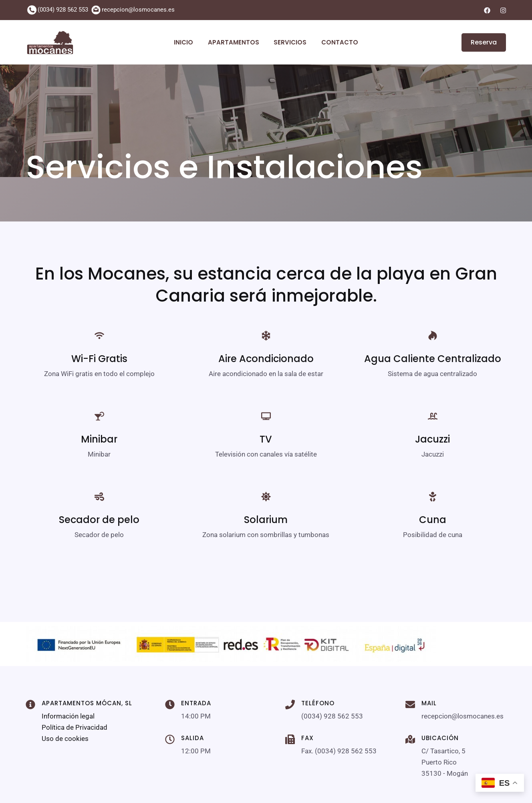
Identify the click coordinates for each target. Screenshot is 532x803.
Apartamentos (235, 42)
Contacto (336, 42)
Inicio (187, 42)
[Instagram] (503, 10)
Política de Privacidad (75, 727)
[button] (479, 42)
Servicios (289, 42)
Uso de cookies (65, 739)
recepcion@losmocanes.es (138, 10)
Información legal (68, 716)
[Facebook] (487, 10)
